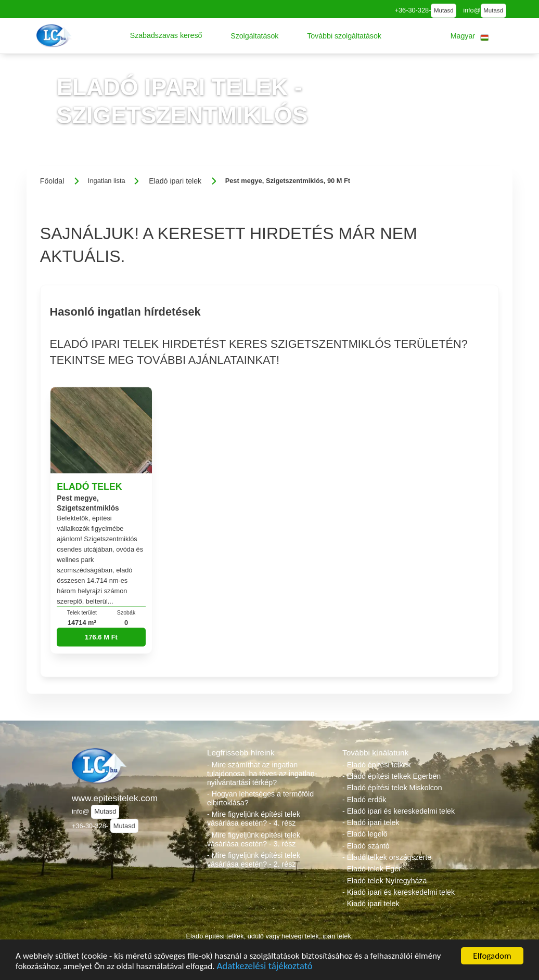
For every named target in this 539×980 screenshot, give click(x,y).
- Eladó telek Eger (372, 869)
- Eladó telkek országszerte (387, 857)
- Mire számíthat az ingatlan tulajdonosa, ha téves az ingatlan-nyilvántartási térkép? (262, 774)
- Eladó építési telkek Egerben (392, 776)
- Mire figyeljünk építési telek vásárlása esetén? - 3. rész (254, 839)
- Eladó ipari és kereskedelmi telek (399, 811)
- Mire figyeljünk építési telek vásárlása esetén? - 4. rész (254, 819)
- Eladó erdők (364, 800)
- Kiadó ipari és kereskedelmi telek (399, 892)
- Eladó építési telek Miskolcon (392, 788)
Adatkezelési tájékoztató (264, 967)
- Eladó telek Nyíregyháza (384, 881)
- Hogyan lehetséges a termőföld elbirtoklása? (260, 798)
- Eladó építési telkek (377, 765)
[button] (166, 36)
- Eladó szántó (366, 846)
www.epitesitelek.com (115, 798)
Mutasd (444, 10)
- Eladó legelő (365, 834)
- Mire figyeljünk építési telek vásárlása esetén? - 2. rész (254, 860)
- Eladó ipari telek (371, 822)
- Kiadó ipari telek (371, 904)
